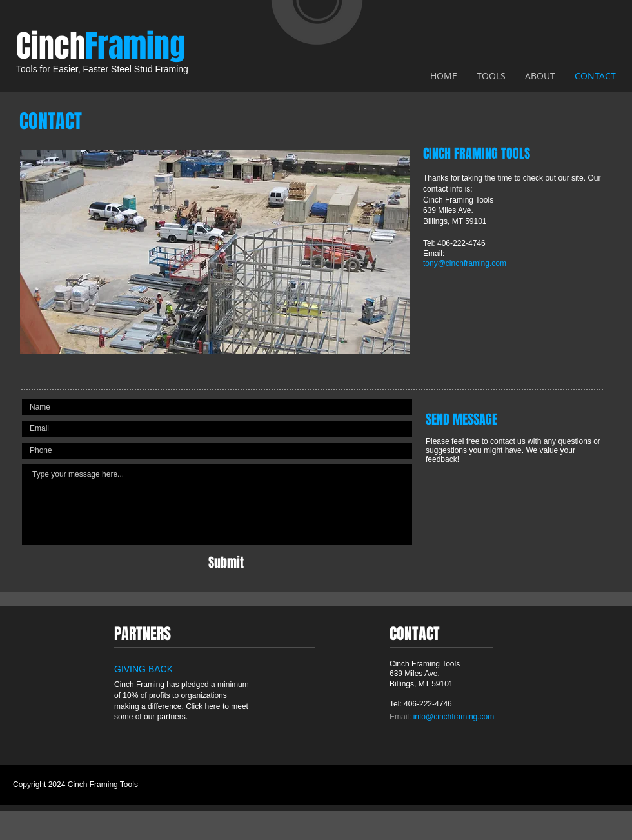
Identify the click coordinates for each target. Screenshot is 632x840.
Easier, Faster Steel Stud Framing (119, 69)
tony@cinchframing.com (465, 263)
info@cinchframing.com (454, 717)
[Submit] (226, 563)
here (211, 706)
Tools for (33, 69)
